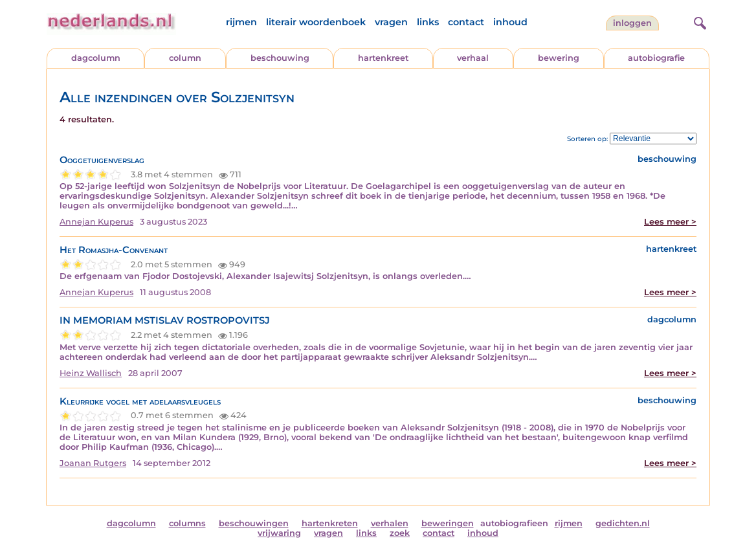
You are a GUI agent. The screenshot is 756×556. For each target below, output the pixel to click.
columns (187, 523)
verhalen (390, 523)
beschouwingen (254, 523)
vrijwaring (279, 533)
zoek (400, 533)
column (185, 58)
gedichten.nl (623, 523)
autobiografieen (514, 523)
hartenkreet (383, 58)
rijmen (241, 22)
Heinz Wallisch (91, 373)
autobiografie (656, 58)
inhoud (510, 22)
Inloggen (632, 23)
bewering (559, 58)
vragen (391, 22)
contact (466, 22)
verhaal (473, 58)
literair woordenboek (316, 22)
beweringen (448, 523)
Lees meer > (670, 222)
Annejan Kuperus (96, 222)
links (428, 22)
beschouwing (280, 58)
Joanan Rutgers (93, 463)
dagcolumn (96, 58)
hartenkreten (330, 523)
